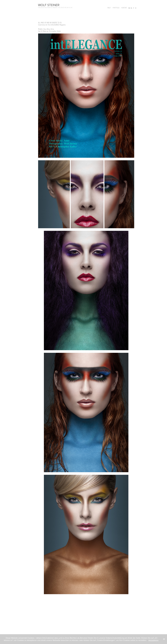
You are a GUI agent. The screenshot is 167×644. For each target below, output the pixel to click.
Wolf (109, 8)
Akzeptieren (153, 640)
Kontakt (124, 8)
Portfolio (116, 8)
